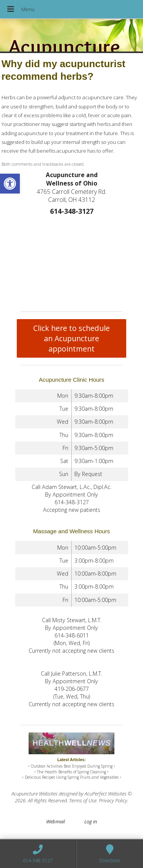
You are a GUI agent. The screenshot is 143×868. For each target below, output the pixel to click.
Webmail (55, 821)
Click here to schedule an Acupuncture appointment (71, 338)
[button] (10, 184)
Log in (91, 821)
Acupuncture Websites (35, 794)
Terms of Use (83, 800)
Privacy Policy (113, 800)
